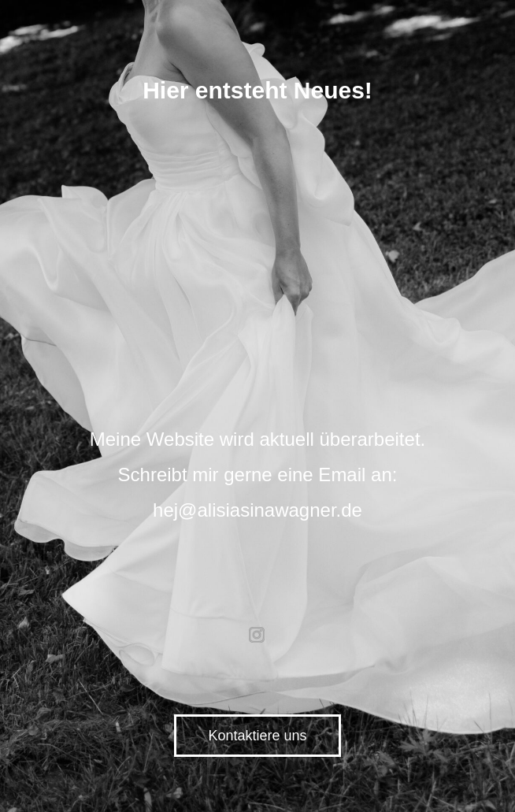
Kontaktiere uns (257, 736)
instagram (257, 635)
